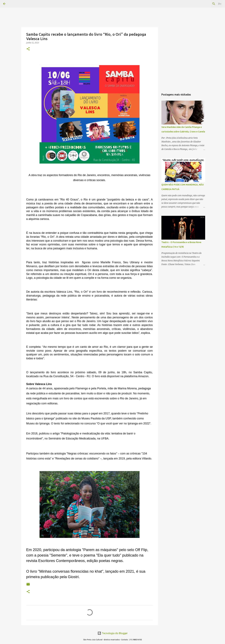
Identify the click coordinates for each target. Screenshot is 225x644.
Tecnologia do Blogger (113, 633)
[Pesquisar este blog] (206, 4)
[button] (28, 49)
